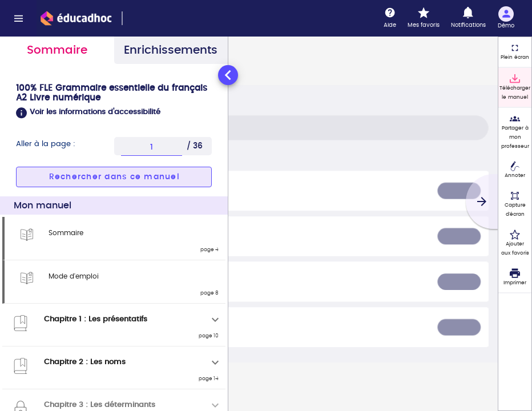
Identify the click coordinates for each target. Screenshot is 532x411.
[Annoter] (515, 171)
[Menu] (18, 18)
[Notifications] (468, 18)
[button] (114, 113)
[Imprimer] (515, 277)
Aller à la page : (46, 144)
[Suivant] (482, 202)
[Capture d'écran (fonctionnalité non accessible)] (515, 204)
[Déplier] (215, 320)
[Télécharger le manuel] (515, 87)
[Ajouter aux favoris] (515, 243)
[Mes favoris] (424, 18)
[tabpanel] (114, 237)
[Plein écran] (515, 52)
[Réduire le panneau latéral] (228, 75)
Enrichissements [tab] (171, 50)
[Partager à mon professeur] (515, 132)
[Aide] (390, 18)
